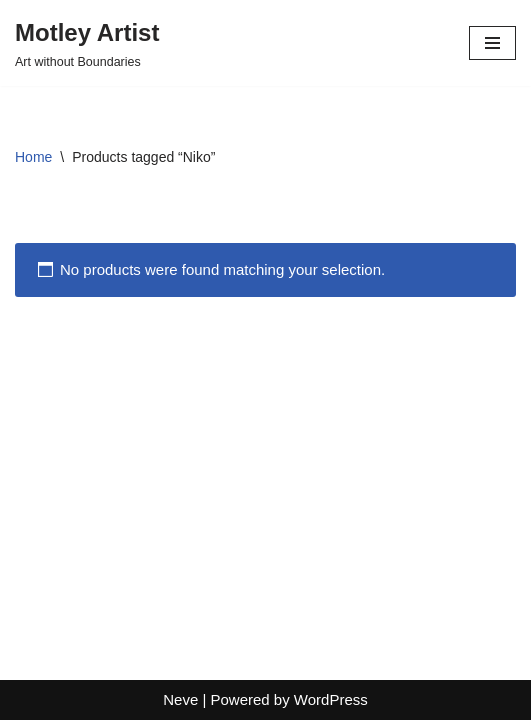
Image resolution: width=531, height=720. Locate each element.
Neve (180, 699)
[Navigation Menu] (492, 43)
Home (33, 157)
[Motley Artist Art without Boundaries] (87, 43)
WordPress (331, 699)
